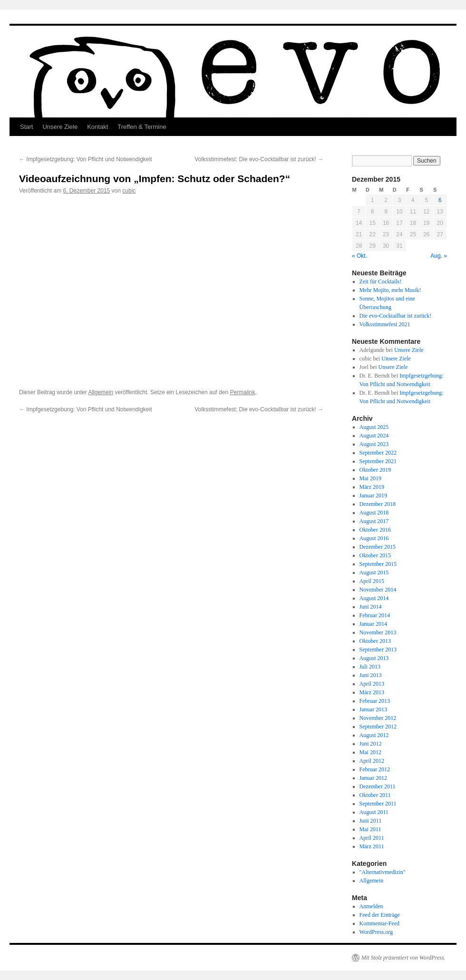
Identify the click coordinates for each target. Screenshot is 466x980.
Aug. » (439, 256)
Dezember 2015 (378, 547)
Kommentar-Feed (379, 923)
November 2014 (378, 590)
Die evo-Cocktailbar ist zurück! (396, 316)
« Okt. (359, 256)
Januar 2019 (373, 495)
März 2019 (372, 487)
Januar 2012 (373, 778)
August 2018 (374, 513)
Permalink (242, 392)
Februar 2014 (375, 615)
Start (26, 127)
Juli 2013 (370, 667)
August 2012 (374, 735)
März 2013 (372, 692)
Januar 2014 (373, 624)
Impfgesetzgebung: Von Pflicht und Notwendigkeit (86, 159)
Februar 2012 (375, 769)
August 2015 (374, 572)
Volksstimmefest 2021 (385, 324)
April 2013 (372, 684)
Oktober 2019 (375, 470)
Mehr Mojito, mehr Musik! (390, 290)
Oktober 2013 (375, 641)
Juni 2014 (371, 607)
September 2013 (378, 650)
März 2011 (372, 846)
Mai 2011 (370, 829)
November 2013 (378, 632)
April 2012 (372, 761)
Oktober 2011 (375, 795)
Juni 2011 (371, 821)
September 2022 (378, 453)
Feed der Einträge (380, 915)
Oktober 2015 (375, 555)
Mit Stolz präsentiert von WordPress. (403, 958)
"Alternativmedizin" (383, 872)
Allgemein (101, 392)
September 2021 (378, 461)
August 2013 (374, 658)
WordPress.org (376, 932)
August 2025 (374, 427)
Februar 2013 (375, 701)
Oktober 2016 (375, 530)
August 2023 (374, 444)
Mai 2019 (370, 478)
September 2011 (378, 804)
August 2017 (374, 521)
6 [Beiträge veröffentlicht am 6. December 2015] (440, 200)
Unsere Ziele (60, 127)
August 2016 (374, 538)
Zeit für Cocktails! (381, 281)
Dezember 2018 (378, 504)
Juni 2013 (371, 675)
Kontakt (97, 127)
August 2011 (374, 812)
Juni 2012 (371, 744)
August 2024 (374, 436)
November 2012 (378, 718)
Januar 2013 (373, 709)
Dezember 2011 (378, 786)
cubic (129, 191)
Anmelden (371, 906)
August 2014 (374, 598)
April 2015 (372, 581)
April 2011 (372, 838)
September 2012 (378, 727)
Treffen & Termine (142, 127)
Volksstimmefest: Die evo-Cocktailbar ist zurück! (259, 159)
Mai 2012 (370, 752)
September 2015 (378, 564)
